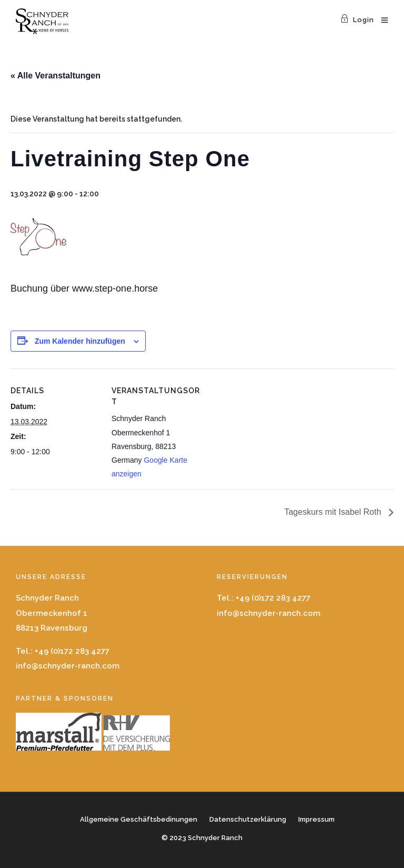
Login (357, 20)
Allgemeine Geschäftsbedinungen (139, 819)
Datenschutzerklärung (248, 819)
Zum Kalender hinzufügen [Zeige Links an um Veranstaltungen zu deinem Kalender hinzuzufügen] (80, 341)
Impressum (316, 819)
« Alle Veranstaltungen (55, 76)
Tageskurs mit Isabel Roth (334, 512)
